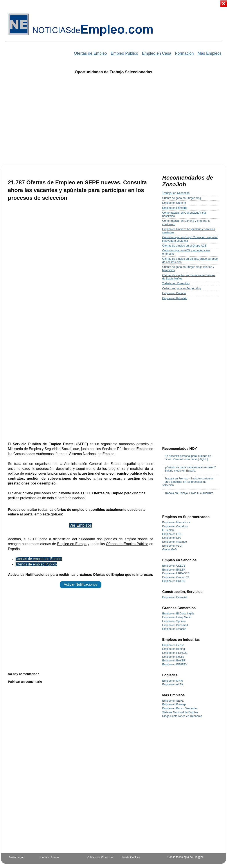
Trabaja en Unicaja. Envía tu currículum (189, 493)
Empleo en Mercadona (176, 522)
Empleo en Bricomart (175, 625)
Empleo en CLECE (174, 566)
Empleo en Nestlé (173, 657)
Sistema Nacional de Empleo (180, 712)
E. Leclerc (168, 530)
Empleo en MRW (173, 681)
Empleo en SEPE (173, 701)
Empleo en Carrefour (175, 526)
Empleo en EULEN (174, 570)
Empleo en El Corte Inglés (178, 614)
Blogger (198, 857)
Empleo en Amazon (174, 629)
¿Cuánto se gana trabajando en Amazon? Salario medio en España (190, 469)
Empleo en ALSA (173, 684)
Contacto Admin (49, 857)
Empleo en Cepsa (173, 645)
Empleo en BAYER (174, 661)
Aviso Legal (16, 857)
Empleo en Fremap (174, 704)
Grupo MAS (169, 549)
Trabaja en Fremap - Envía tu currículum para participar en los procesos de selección (188, 482)
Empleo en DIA (172, 538)
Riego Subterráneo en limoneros (182, 716)
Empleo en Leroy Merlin (177, 617)
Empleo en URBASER (176, 573)
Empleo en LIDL (172, 534)
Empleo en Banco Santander (180, 708)
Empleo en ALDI (172, 546)
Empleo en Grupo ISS (176, 577)
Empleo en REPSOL (175, 653)
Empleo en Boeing (174, 649)
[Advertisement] (42, 122)
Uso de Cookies (131, 857)
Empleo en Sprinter (174, 621)
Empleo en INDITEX (175, 665)
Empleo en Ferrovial (175, 597)
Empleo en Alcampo (175, 542)
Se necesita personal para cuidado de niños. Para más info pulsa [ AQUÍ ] (188, 458)
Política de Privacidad (101, 857)
